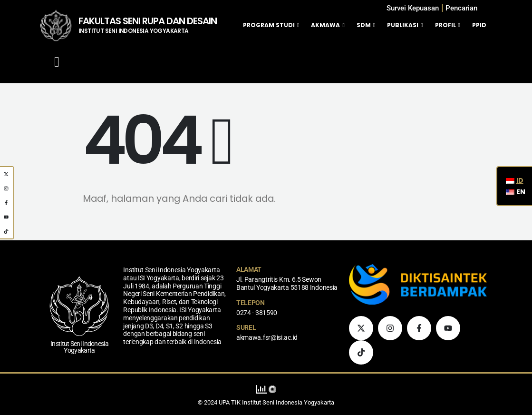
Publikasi (403, 25)
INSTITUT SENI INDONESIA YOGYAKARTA (134, 31)
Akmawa (325, 25)
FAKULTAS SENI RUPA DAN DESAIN (148, 21)
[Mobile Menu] (57, 62)
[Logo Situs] (56, 25)
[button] (461, 8)
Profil (445, 25)
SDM (364, 25)
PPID (479, 25)
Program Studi (269, 25)
